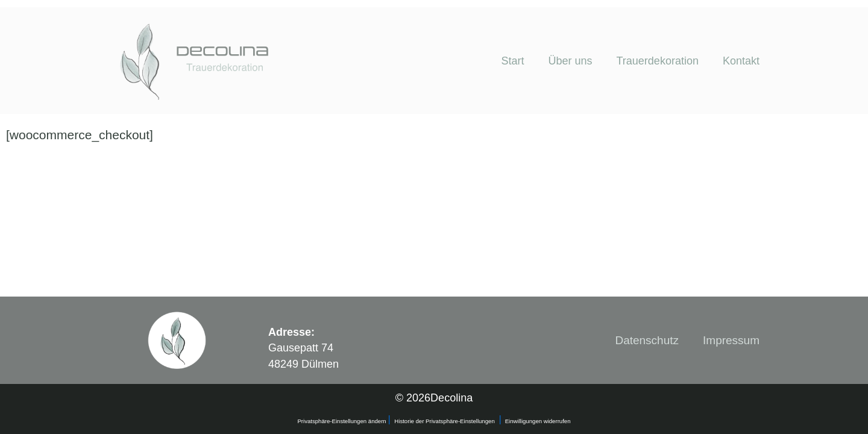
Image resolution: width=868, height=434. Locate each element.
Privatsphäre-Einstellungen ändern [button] (342, 421)
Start (512, 61)
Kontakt (741, 61)
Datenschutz (647, 340)
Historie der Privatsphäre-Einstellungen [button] (444, 421)
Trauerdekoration (658, 61)
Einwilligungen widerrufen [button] (538, 421)
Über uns (570, 61)
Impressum (731, 340)
